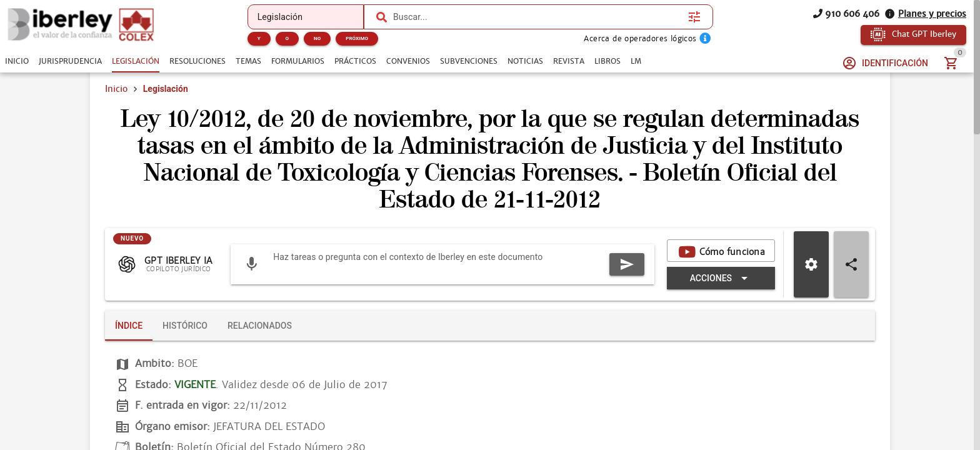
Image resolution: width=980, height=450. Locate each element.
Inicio (116, 89)
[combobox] (537, 17)
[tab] (17, 61)
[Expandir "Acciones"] (721, 278)
